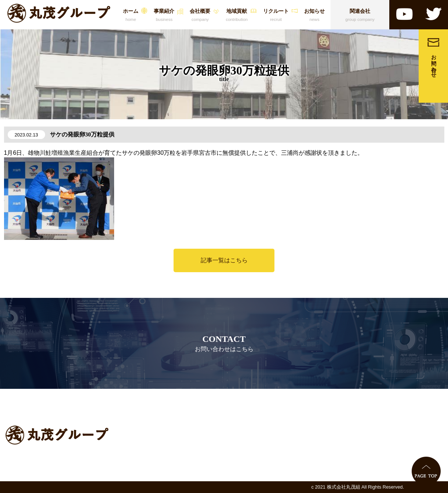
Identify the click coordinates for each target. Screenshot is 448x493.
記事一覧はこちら (224, 260)
